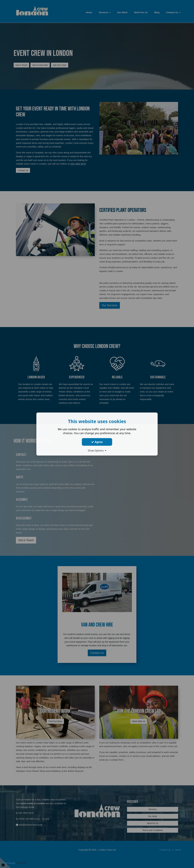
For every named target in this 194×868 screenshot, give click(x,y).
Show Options (97, 451)
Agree (97, 442)
